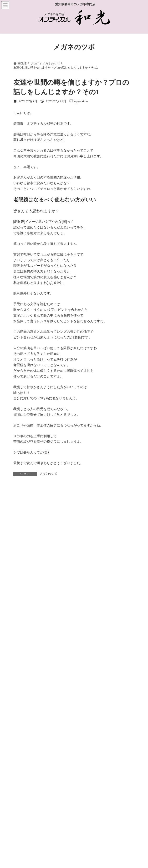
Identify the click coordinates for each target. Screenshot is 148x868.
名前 (19, 573)
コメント (22, 515)
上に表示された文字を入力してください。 (45, 668)
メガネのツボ (48, 474)
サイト (18, 617)
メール (20, 595)
